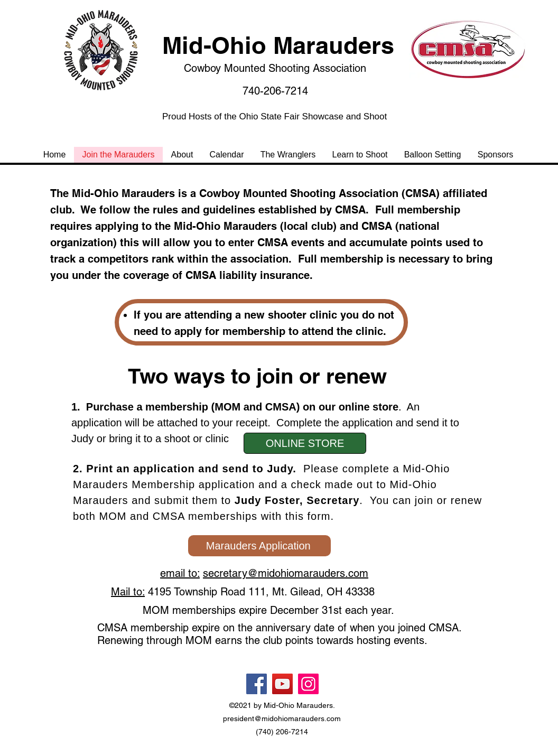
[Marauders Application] (259, 546)
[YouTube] (282, 684)
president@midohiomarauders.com (282, 718)
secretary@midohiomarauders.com (286, 573)
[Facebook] (257, 684)
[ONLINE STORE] (305, 443)
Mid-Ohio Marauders (278, 45)
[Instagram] (308, 684)
